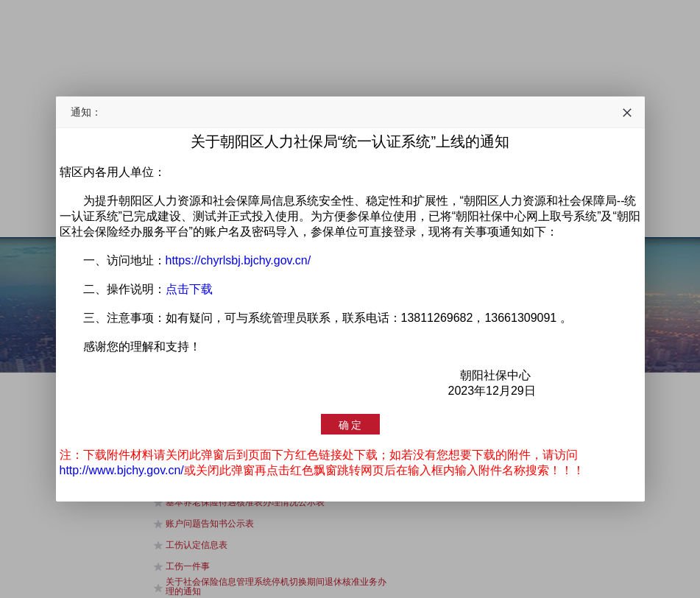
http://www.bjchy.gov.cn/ (122, 470)
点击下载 (189, 289)
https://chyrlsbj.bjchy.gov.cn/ (238, 260)
